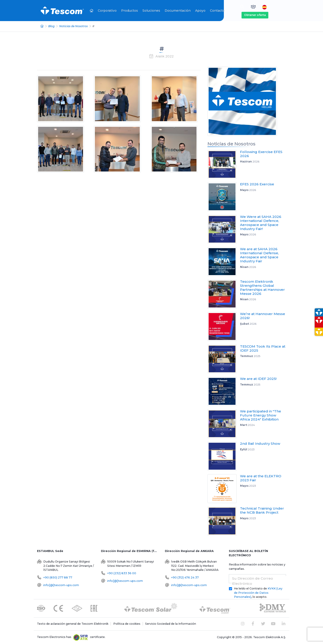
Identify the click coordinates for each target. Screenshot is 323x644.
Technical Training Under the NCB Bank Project (262, 510)
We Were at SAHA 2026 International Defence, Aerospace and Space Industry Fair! (261, 223)
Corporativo (107, 11)
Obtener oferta (255, 15)
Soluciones (151, 11)
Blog (51, 26)
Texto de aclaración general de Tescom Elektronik (73, 624)
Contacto (217, 11)
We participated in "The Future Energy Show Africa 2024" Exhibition (261, 415)
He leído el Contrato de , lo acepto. (258, 593)
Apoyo (200, 11)
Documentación (178, 11)
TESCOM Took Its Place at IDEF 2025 (263, 348)
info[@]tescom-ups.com (61, 585)
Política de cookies (127, 624)
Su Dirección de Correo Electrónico (253, 581)
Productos (130, 11)
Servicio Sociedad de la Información (171, 624)
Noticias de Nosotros (73, 26)
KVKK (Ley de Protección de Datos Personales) (258, 593)
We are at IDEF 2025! (258, 379)
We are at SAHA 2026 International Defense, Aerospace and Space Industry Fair (259, 255)
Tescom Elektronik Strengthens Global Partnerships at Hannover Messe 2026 (262, 288)
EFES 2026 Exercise (257, 184)
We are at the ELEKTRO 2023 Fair (261, 478)
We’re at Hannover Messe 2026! (263, 316)
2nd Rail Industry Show (260, 444)
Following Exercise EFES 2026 (261, 154)
